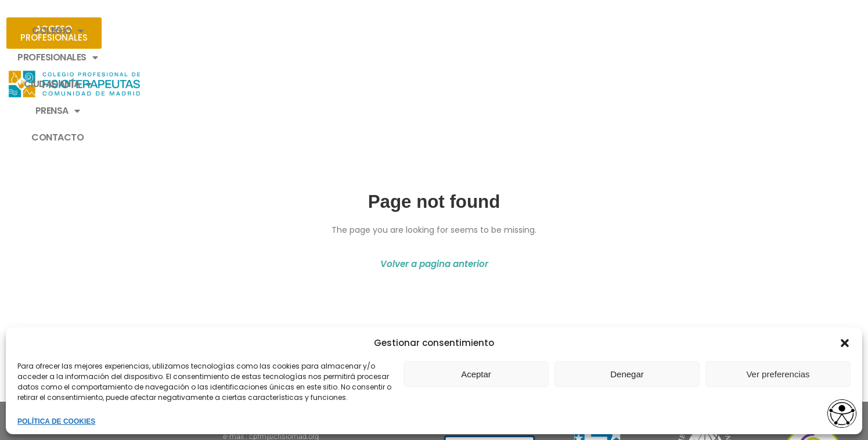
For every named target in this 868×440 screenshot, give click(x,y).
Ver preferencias (778, 374)
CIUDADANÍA (426, 31)
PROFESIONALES (329, 31)
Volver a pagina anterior (434, 163)
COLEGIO (240, 31)
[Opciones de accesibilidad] (836, 409)
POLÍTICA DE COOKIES (56, 421)
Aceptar (476, 374)
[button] (845, 343)
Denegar (627, 374)
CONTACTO (577, 30)
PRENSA (505, 31)
